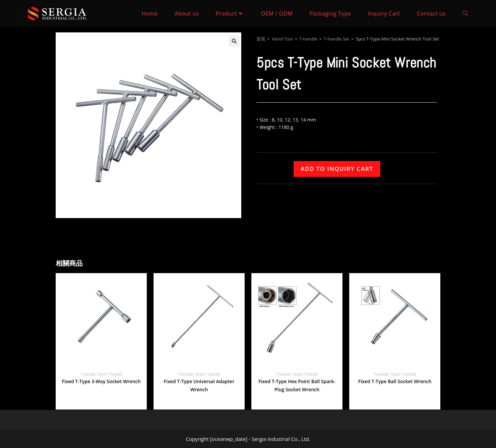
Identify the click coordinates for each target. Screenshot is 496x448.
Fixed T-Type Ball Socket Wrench (395, 381)
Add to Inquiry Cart (337, 169)
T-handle (308, 39)
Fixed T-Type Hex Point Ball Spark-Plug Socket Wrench (297, 385)
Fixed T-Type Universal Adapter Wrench (199, 385)
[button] (234, 41)
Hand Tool (282, 39)
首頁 (261, 39)
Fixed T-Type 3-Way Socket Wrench (101, 381)
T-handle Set (337, 39)
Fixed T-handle (110, 374)
